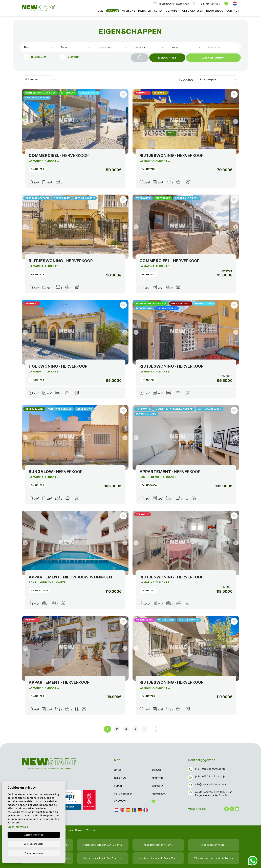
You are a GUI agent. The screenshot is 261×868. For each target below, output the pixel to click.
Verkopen (172, 11)
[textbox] (39, 47)
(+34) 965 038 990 (207, 4)
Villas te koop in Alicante (214, 845)
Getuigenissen (193, 11)
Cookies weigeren (34, 853)
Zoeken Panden (213, 58)
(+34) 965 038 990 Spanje (210, 769)
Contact (233, 11)
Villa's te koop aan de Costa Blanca (214, 858)
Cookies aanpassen (34, 844)
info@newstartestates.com (171, 4)
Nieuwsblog (215, 11)
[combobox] (38, 47)
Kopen (158, 11)
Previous (25, 121)
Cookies (80, 830)
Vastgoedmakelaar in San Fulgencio (103, 845)
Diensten (145, 11)
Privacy (69, 830)
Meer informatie (18, 827)
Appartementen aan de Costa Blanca (158, 858)
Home (99, 11)
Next (125, 121)
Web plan (92, 830)
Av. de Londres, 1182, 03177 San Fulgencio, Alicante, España (214, 794)
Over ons (129, 11)
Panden (113, 11)
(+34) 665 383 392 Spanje (210, 776)
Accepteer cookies (34, 835)
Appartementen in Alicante (158, 845)
